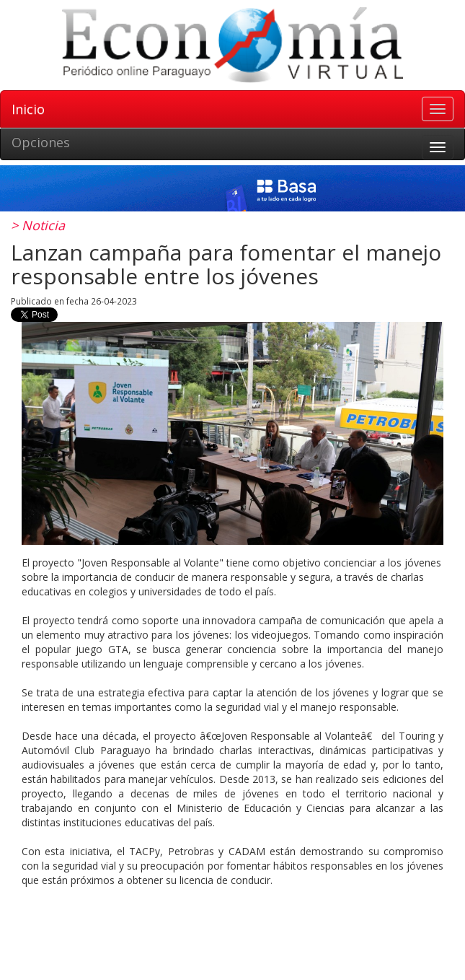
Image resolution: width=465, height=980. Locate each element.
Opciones (41, 142)
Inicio (28, 109)
